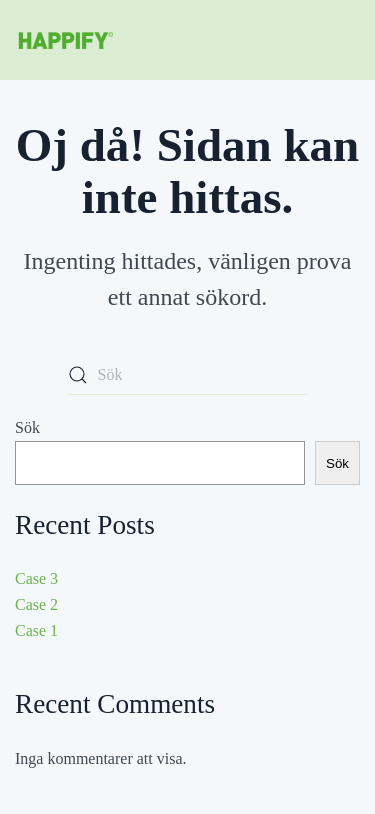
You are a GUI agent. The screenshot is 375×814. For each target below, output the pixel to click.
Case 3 (36, 578)
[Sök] (188, 375)
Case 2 (36, 604)
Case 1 (36, 630)
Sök (27, 427)
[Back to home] (65, 40)
